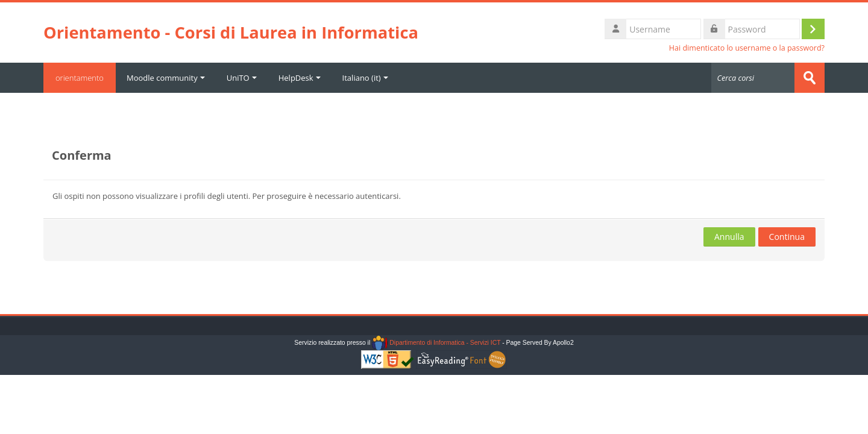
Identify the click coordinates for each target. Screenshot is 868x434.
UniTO (242, 78)
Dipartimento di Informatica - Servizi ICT (436, 343)
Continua (787, 237)
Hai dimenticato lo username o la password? (747, 48)
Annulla (729, 237)
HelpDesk (300, 78)
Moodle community (166, 78)
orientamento (80, 78)
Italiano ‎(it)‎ (365, 78)
